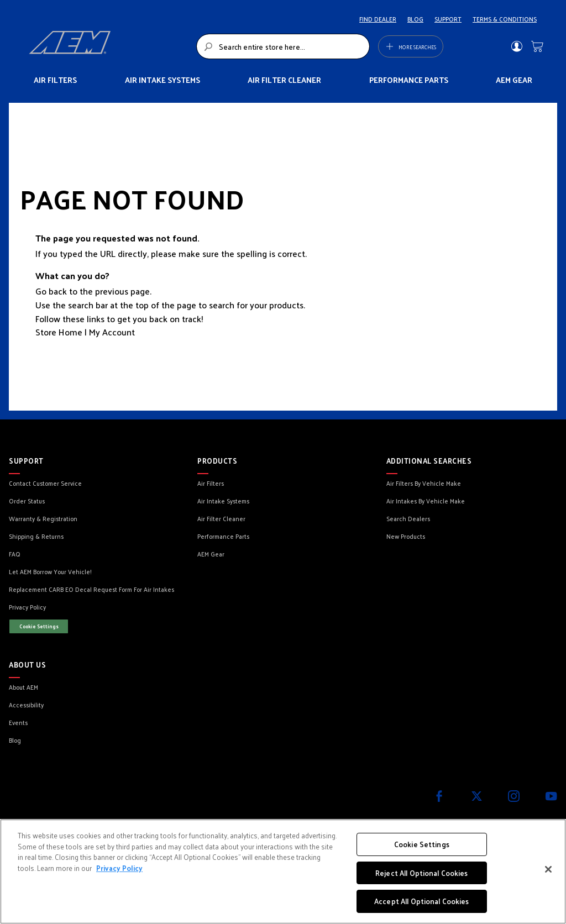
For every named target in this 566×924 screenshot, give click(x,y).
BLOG (415, 19)
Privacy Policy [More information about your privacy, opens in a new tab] (119, 868)
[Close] (548, 869)
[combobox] (283, 46)
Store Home (59, 332)
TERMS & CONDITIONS (505, 19)
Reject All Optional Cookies (422, 873)
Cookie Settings (39, 626)
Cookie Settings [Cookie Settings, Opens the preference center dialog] (422, 844)
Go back (51, 291)
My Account (112, 332)
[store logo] (109, 46)
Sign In (517, 46)
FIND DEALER (378, 19)
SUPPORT (448, 19)
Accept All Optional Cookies (422, 901)
